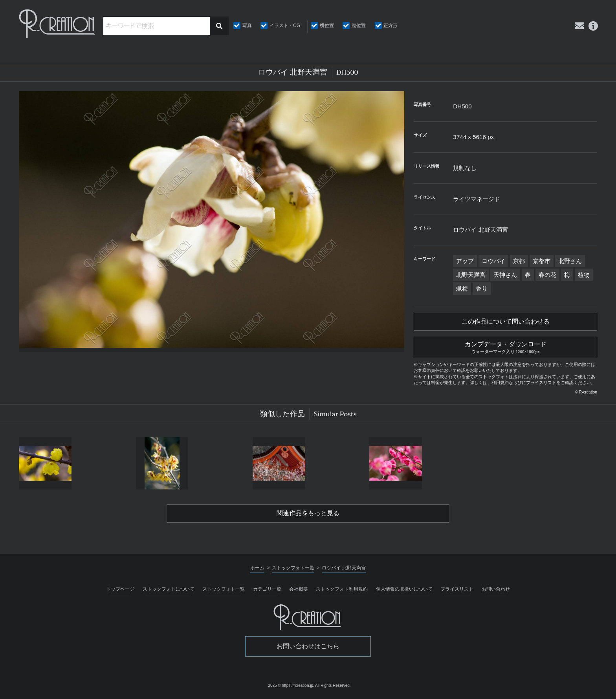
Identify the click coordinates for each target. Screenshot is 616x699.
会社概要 (299, 589)
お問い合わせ (496, 589)
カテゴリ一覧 (267, 589)
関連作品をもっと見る (308, 513)
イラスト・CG (285, 26)
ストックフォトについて (169, 589)
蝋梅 (462, 288)
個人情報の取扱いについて (404, 589)
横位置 (327, 26)
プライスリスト (457, 589)
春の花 (547, 275)
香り (482, 288)
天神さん (505, 275)
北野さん (570, 261)
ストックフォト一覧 (224, 589)
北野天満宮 (471, 275)
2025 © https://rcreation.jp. (291, 685)
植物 (584, 275)
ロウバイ (493, 261)
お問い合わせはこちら (308, 646)
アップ (465, 261)
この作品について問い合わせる (506, 322)
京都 (519, 261)
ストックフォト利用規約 (342, 589)
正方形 (390, 26)
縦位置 (359, 26)
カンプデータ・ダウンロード (505, 346)
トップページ (120, 589)
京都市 (542, 261)
